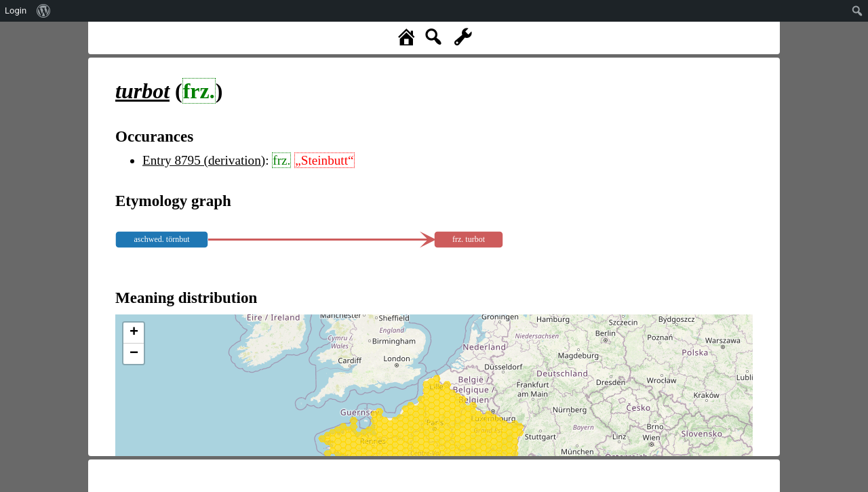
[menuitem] (44, 11)
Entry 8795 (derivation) (204, 160)
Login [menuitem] (16, 11)
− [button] (134, 354)
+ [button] (134, 333)
